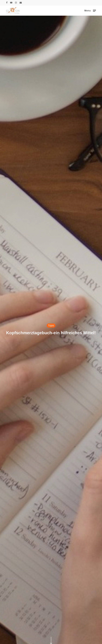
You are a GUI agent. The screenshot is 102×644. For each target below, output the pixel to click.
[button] (90, 11)
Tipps (51, 326)
